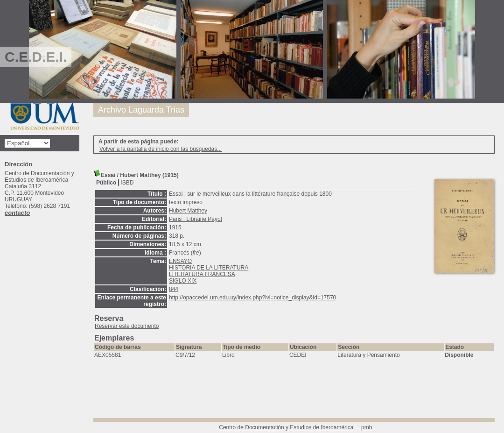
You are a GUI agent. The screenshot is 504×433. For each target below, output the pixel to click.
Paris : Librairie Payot (196, 219)
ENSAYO (180, 261)
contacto (17, 213)
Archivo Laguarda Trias (141, 110)
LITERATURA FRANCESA (202, 274)
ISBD (127, 183)
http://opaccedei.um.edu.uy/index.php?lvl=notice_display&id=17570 (252, 298)
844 (174, 289)
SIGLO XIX (183, 281)
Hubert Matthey (188, 211)
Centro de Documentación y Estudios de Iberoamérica (286, 427)
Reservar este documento (127, 326)
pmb (367, 427)
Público (106, 183)
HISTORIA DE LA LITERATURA (209, 268)
